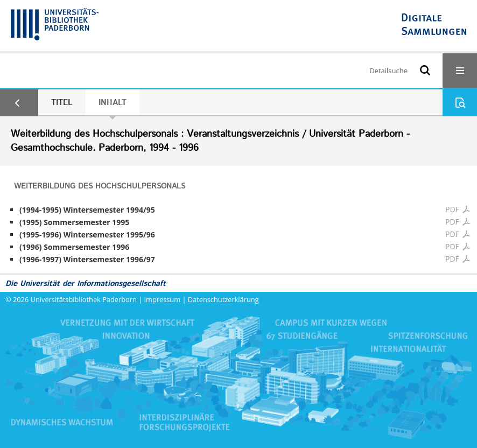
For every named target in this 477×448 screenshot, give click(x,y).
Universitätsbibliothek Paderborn (84, 299)
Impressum (163, 299)
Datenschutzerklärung (223, 299)
